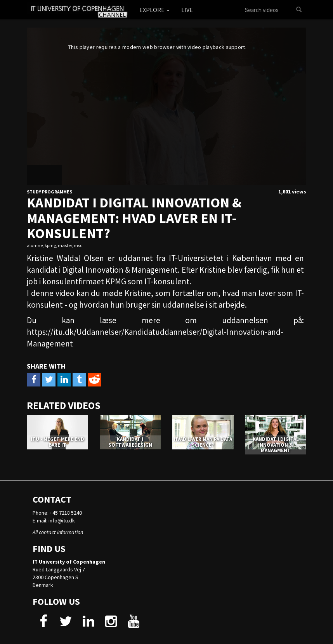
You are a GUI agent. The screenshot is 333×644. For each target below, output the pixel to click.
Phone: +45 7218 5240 (57, 513)
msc (78, 245)
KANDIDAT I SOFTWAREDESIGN (130, 442)
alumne (35, 245)
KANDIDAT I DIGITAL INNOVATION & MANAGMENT (276, 445)
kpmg (50, 245)
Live (187, 10)
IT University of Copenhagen (69, 562)
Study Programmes (49, 192)
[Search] (299, 10)
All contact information (58, 532)
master (65, 245)
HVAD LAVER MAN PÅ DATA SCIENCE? (203, 442)
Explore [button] (154, 10)
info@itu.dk (62, 520)
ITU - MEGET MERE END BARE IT (57, 442)
